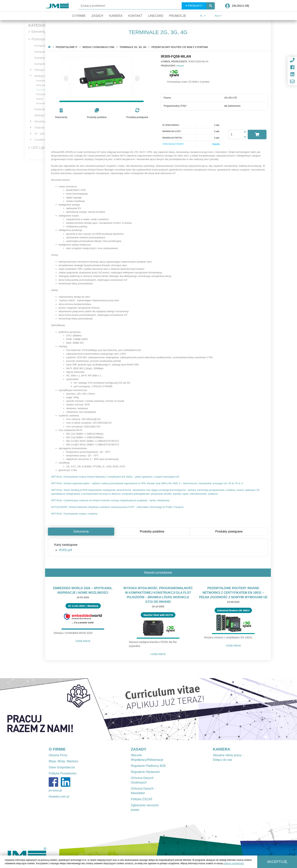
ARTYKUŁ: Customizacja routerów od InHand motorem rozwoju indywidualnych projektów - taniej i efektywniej (111, 500)
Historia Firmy (58, 755)
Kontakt (135, 16)
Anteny (39, 99)
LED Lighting (41, 148)
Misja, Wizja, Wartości (63, 761)
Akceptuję (277, 862)
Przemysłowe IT (44, 39)
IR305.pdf (66, 550)
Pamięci (39, 70)
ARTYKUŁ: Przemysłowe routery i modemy (75, 514)
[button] (67, 78)
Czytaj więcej (84, 641)
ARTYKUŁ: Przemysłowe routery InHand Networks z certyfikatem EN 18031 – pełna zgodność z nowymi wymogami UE (116, 477)
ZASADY (139, 749)
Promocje (178, 16)
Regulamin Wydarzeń (145, 772)
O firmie (79, 16)
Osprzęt (39, 127)
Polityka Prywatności (63, 773)
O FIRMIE (57, 749)
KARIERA (222, 749)
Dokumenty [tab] (82, 531)
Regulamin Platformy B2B (148, 766)
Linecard (156, 16)
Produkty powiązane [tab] (230, 531)
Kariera (116, 16)
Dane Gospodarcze (62, 767)
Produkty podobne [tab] (153, 531)
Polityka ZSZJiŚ (142, 799)
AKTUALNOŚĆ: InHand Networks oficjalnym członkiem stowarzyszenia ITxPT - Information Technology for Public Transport (118, 507)
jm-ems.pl (55, 790)
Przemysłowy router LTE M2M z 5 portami (180, 47)
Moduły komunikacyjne (99, 47)
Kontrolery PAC (44, 109)
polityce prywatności (234, 863)
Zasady (97, 16)
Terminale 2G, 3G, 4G (134, 47)
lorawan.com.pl (59, 796)
